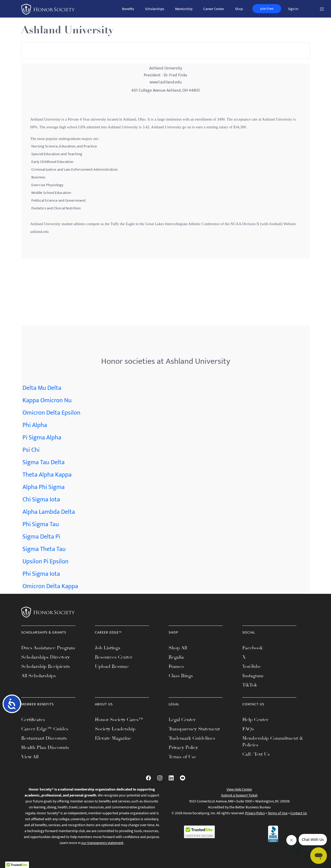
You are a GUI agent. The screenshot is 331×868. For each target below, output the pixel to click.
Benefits (128, 9)
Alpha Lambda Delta (49, 512)
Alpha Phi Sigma (44, 487)
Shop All (178, 648)
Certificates (33, 720)
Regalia (176, 657)
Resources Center (114, 657)
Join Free (267, 9)
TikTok (250, 685)
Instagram (253, 676)
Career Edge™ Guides (45, 729)
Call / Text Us (256, 754)
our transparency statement (102, 843)
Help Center (255, 720)
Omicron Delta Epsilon (51, 413)
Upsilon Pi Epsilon (46, 562)
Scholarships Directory (46, 657)
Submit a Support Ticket (239, 795)
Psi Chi (31, 450)
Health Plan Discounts (45, 747)
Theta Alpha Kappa (47, 475)
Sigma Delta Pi (41, 537)
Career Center (214, 9)
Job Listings (108, 648)
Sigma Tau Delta (44, 462)
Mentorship (184, 9)
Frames (176, 666)
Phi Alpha (35, 425)
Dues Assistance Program (48, 648)
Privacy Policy (183, 747)
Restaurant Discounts (44, 738)
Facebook (253, 648)
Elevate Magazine (113, 738)
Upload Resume (112, 666)
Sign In (293, 9)
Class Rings (181, 676)
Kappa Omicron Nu (47, 400)
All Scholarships (39, 676)
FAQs (248, 729)
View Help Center (239, 789)
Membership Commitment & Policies (273, 741)
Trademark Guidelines (192, 738)
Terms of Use (182, 757)
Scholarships (155, 9)
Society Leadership (115, 729)
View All (30, 757)
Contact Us (299, 813)
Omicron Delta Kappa (50, 586)
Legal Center (182, 720)
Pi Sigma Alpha (42, 438)
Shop (239, 9)
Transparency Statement (194, 729)
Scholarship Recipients (46, 666)
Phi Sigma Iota (41, 574)
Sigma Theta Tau (44, 549)
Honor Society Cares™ (119, 720)
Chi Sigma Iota (41, 500)
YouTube (252, 666)
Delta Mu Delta (42, 388)
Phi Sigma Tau (41, 524)
